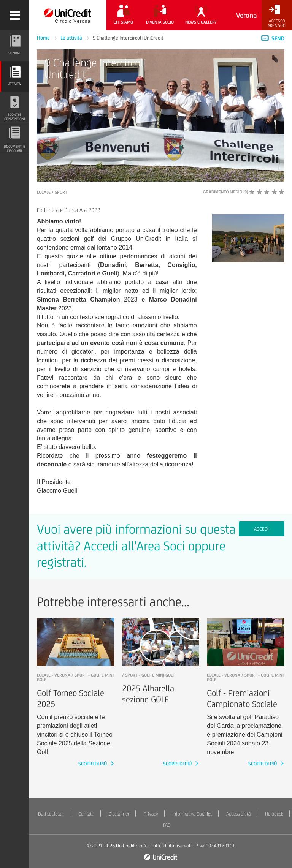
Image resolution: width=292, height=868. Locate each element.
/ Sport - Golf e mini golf (148, 675)
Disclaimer (119, 814)
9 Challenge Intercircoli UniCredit (128, 38)
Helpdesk (274, 814)
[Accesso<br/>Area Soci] (277, 16)
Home (44, 38)
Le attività (72, 38)
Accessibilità (238, 814)
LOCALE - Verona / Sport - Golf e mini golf (75, 677)
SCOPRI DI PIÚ (93, 764)
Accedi (261, 529)
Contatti (86, 814)
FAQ (167, 825)
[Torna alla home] (68, 15)
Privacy (151, 814)
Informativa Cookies (192, 814)
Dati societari (51, 814)
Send (273, 38)
